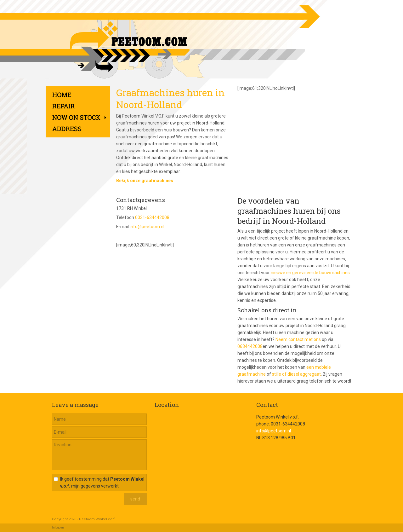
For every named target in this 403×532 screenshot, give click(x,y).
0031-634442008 (152, 217)
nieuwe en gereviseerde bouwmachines (310, 273)
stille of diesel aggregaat (296, 374)
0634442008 (250, 346)
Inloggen (58, 528)
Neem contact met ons (298, 339)
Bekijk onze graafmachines (145, 181)
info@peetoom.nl (147, 227)
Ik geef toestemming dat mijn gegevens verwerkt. (102, 483)
